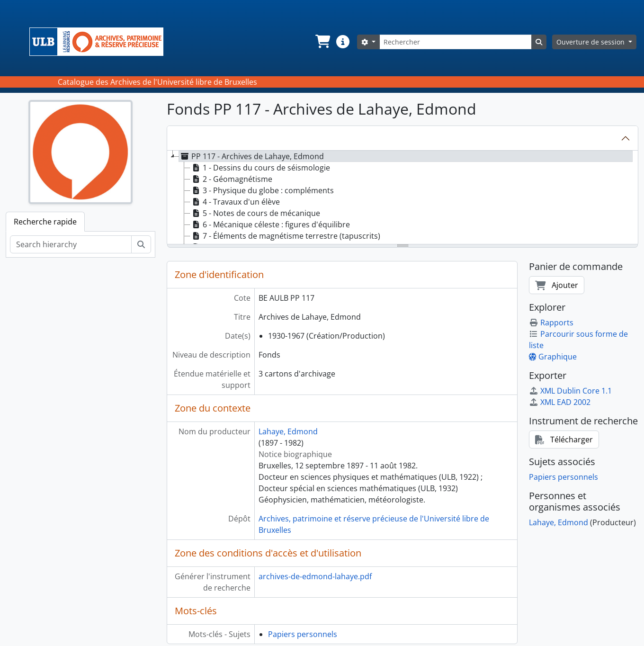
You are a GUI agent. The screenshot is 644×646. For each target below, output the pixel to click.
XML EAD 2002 (560, 402)
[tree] (402, 198)
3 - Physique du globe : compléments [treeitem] (262, 190)
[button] (322, 42)
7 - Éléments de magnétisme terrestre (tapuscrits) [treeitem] (285, 236)
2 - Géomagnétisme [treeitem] (231, 179)
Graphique (553, 357)
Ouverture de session (591, 42)
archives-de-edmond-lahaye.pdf (315, 576)
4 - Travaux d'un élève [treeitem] (235, 202)
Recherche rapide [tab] (45, 222)
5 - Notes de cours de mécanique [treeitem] (255, 213)
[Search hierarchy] (71, 244)
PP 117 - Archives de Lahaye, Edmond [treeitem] (251, 156)
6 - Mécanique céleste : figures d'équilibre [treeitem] (270, 224)
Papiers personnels (303, 634)
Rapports (551, 323)
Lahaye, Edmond (288, 431)
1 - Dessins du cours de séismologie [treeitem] (260, 168)
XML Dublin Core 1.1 (570, 391)
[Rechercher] (456, 42)
